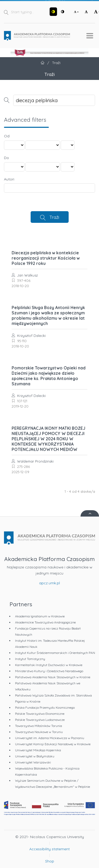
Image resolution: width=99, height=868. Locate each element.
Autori (9, 179)
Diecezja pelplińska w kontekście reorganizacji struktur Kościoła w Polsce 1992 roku (46, 258)
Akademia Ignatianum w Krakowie (40, 616)
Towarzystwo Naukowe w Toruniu (39, 732)
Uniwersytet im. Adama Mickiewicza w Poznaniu (50, 738)
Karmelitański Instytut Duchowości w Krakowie (49, 665)
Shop (50, 861)
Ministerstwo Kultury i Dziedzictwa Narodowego (49, 671)
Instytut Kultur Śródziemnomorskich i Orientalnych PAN (55, 653)
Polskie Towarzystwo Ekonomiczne (40, 714)
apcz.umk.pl (49, 583)
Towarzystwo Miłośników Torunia (39, 726)
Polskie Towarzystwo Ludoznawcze (40, 720)
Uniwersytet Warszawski (33, 762)
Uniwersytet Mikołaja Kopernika (38, 750)
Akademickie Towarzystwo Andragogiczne (45, 622)
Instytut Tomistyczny (30, 659)
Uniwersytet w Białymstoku (35, 756)
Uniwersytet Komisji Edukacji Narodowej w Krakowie (53, 744)
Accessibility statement (49, 849)
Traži (54, 217)
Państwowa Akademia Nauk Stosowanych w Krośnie (53, 677)
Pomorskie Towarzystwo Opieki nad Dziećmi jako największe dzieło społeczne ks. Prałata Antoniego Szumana (49, 376)
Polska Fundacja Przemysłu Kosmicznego (45, 707)
